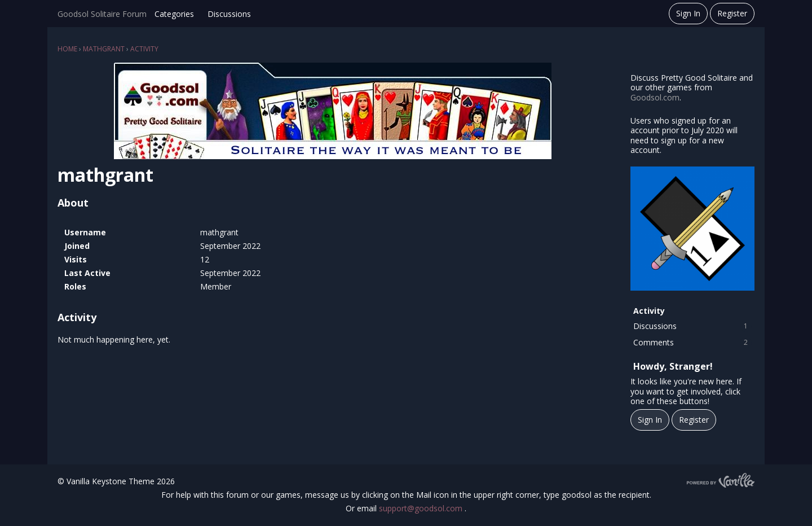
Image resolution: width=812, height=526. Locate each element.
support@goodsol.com (422, 508)
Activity (649, 311)
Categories (174, 14)
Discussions (229, 14)
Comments (692, 343)
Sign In (688, 13)
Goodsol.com (655, 97)
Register (732, 13)
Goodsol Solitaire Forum (102, 14)
